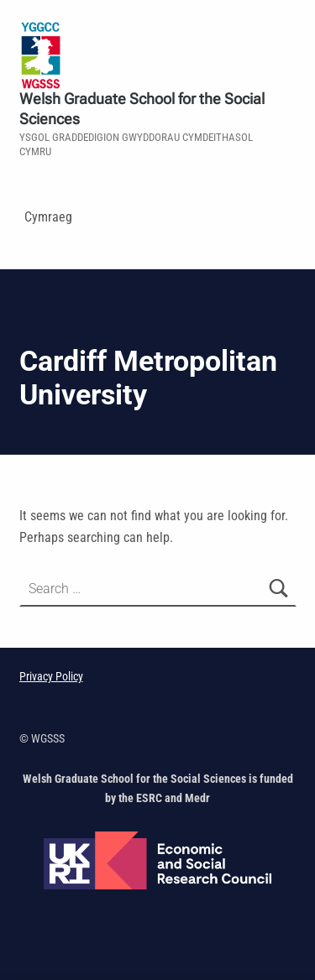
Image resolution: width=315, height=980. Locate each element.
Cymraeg (48, 217)
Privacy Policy (51, 677)
